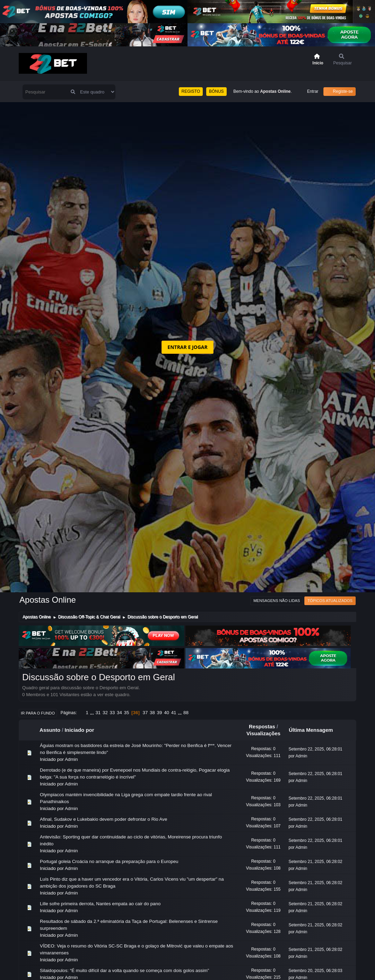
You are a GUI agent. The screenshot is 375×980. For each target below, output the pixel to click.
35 (127, 713)
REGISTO (191, 91)
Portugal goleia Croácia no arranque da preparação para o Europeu (109, 861)
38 (152, 713)
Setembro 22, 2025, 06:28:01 (316, 749)
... (93, 713)
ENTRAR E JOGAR (187, 347)
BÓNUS (216, 91)
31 (98, 713)
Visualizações (263, 733)
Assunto (50, 730)
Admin (71, 759)
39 (160, 713)
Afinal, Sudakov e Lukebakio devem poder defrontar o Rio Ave (103, 819)
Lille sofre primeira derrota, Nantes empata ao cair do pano (100, 904)
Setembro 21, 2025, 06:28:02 (316, 862)
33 (112, 713)
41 (174, 713)
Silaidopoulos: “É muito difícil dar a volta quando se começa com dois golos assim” (124, 970)
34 (119, 713)
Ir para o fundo (38, 713)
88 (186, 713)
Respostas (262, 726)
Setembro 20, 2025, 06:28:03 (316, 971)
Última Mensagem (314, 730)
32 (105, 713)
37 (145, 713)
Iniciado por (80, 730)
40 (167, 713)
